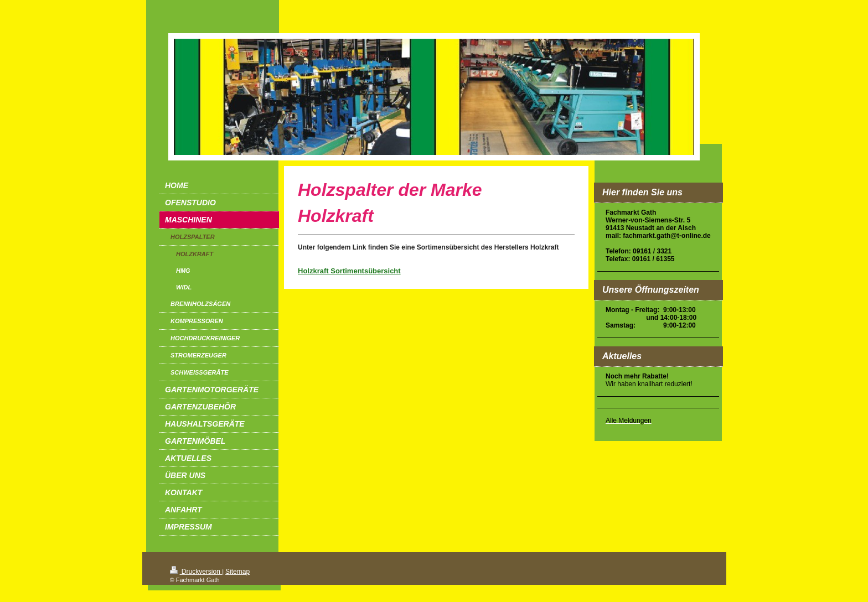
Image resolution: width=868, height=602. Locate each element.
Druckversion (196, 572)
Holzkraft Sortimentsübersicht (349, 271)
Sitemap (237, 572)
